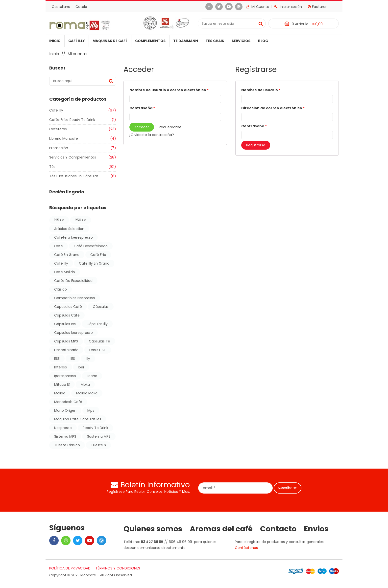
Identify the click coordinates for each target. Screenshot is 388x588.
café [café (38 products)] (59, 246)
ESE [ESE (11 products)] (57, 359)
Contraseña (142, 108)
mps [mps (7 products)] (91, 410)
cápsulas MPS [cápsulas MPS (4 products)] (66, 341)
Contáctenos (246, 548)
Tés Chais (215, 41)
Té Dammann (186, 41)
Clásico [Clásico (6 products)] (61, 289)
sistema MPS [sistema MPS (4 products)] (65, 436)
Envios (316, 529)
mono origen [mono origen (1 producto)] (65, 410)
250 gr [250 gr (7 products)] (81, 220)
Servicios (241, 41)
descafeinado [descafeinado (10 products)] (66, 350)
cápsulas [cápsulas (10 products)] (101, 307)
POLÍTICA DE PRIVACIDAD (70, 568)
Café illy (77, 41)
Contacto (278, 529)
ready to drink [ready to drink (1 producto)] (95, 428)
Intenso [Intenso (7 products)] (61, 367)
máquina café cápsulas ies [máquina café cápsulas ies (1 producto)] (78, 419)
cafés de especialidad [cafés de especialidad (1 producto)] (73, 281)
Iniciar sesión (288, 7)
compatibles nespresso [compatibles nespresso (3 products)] (75, 298)
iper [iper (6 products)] (81, 367)
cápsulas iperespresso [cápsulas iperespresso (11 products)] (73, 333)
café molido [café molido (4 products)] (65, 272)
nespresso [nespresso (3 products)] (63, 428)
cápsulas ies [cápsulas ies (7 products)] (65, 324)
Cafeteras (58, 129)
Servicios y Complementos (73, 157)
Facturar (317, 7)
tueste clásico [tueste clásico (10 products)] (67, 445)
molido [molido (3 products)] (60, 393)
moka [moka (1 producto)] (85, 384)
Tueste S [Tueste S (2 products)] (98, 445)
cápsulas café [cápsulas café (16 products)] (67, 315)
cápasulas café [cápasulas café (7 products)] (68, 307)
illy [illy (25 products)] (88, 359)
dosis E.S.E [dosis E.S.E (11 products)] (98, 350)
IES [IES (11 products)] (73, 359)
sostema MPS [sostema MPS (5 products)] (99, 436)
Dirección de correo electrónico (273, 108)
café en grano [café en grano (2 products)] (67, 255)
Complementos (150, 41)
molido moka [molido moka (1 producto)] (87, 393)
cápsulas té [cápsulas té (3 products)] (99, 341)
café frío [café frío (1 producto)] (98, 255)
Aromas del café (221, 529)
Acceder (142, 127)
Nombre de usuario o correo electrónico (169, 90)
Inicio (55, 41)
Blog (263, 41)
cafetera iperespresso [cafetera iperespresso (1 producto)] (73, 237)
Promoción (59, 148)
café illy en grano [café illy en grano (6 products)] (94, 263)
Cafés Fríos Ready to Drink (72, 120)
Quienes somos (153, 529)
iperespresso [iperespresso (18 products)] (65, 376)
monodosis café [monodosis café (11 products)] (68, 402)
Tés (52, 167)
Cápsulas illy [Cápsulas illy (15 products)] (97, 324)
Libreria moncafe (64, 138)
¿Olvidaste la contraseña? (151, 135)
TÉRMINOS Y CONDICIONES (118, 568)
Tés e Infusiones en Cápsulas (74, 176)
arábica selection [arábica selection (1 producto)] (69, 229)
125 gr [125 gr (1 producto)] (59, 220)
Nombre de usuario (261, 90)
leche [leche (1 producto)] (92, 376)
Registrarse (256, 145)
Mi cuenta (258, 7)
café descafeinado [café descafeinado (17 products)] (91, 246)
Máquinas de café (110, 41)
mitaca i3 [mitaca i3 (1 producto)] (62, 384)
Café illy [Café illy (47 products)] (61, 263)
